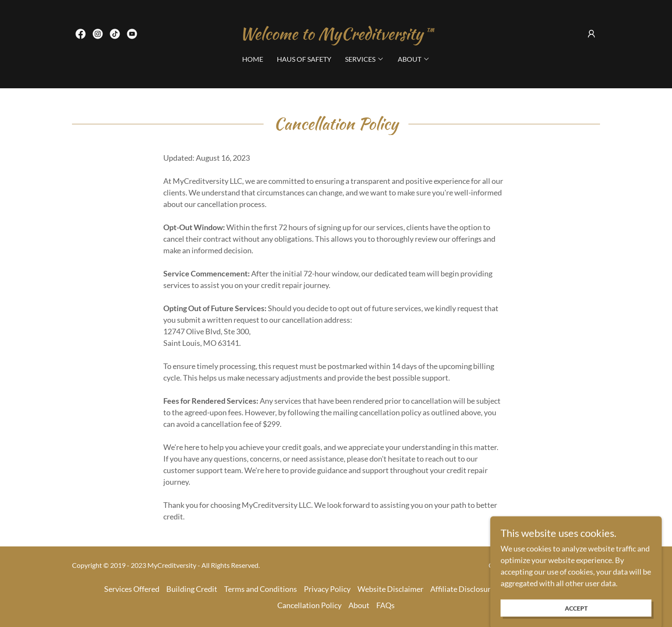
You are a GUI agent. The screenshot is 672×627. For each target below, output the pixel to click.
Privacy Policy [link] (327, 589)
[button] (591, 34)
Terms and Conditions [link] (261, 589)
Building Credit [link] (192, 589)
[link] (81, 34)
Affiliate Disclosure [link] (462, 589)
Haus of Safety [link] (304, 59)
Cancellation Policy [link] (309, 605)
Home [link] (253, 59)
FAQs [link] (385, 605)
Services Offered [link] (132, 589)
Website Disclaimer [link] (390, 589)
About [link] (359, 605)
